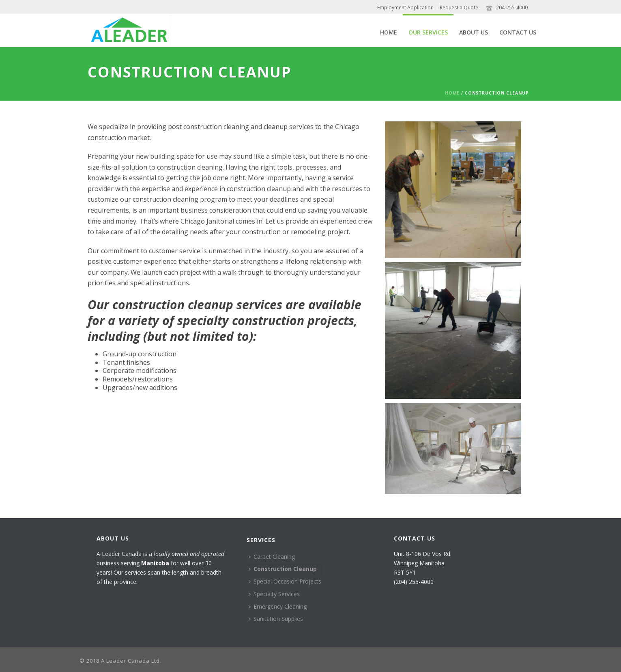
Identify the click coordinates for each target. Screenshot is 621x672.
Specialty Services (274, 594)
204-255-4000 (512, 7)
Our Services (428, 32)
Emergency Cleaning (278, 606)
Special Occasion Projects (285, 581)
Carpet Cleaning (272, 557)
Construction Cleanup (283, 569)
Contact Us (518, 32)
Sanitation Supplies (276, 619)
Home (389, 32)
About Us (474, 32)
